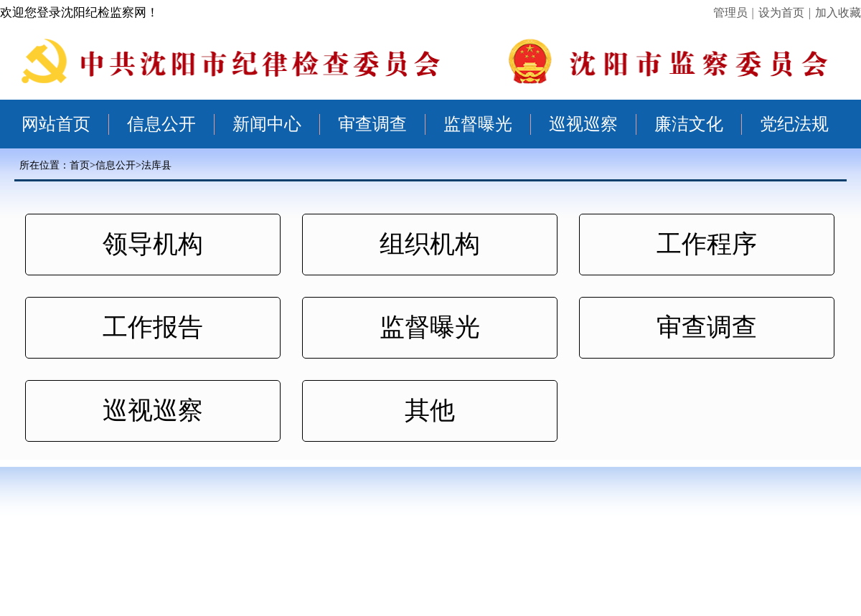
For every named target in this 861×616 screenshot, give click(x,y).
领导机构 (153, 244)
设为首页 (781, 13)
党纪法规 (794, 124)
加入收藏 (838, 13)
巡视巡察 (583, 124)
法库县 (156, 165)
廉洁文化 (689, 124)
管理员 (730, 13)
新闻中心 (267, 124)
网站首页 (56, 124)
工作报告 (153, 327)
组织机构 (430, 244)
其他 (430, 411)
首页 (80, 165)
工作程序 (707, 244)
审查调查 (372, 124)
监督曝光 (478, 124)
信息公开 (161, 124)
